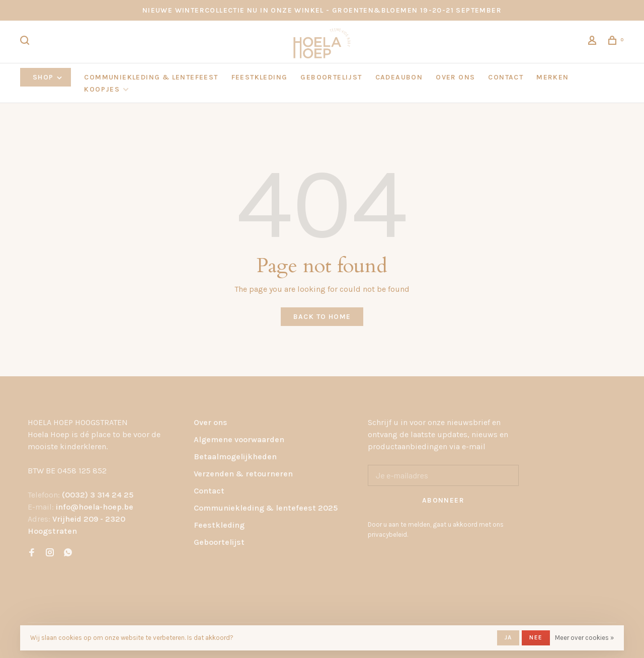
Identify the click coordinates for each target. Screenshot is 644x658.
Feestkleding (219, 525)
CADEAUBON (399, 77)
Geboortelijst (219, 542)
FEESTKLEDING (260, 77)
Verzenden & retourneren (243, 474)
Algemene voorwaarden (239, 439)
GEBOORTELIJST (331, 77)
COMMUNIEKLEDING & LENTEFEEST (151, 77)
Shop (48, 77)
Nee (536, 637)
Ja (508, 637)
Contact (209, 491)
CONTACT (506, 77)
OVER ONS (455, 77)
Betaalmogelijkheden (235, 457)
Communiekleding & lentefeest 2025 (266, 508)
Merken (552, 77)
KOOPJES (102, 89)
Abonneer (443, 500)
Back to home (322, 317)
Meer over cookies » (584, 638)
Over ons (211, 422)
